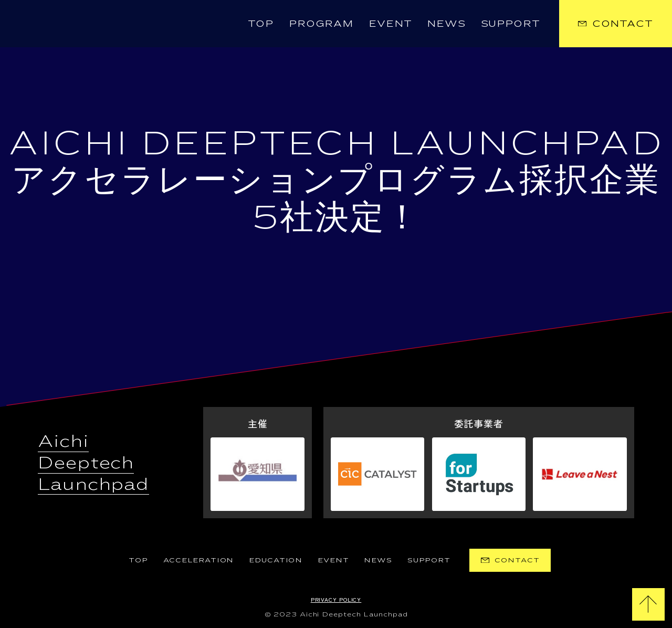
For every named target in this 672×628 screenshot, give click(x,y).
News (446, 23)
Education (276, 560)
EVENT (333, 560)
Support (511, 23)
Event (390, 23)
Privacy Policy (336, 599)
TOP (261, 23)
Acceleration (199, 560)
